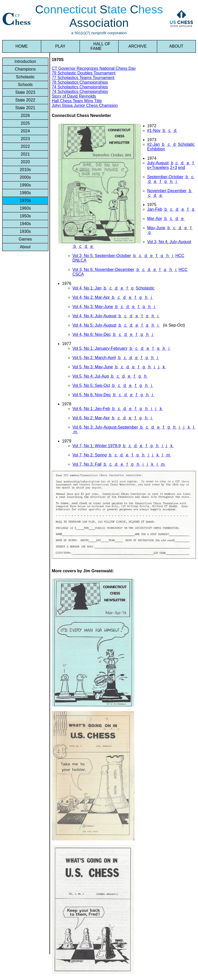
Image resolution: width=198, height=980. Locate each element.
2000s (25, 177)
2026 (25, 116)
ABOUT (176, 46)
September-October (165, 177)
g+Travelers (158, 168)
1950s (25, 216)
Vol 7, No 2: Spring (90, 455)
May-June (156, 228)
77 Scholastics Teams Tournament (83, 78)
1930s (25, 231)
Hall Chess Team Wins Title (77, 101)
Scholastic (25, 77)
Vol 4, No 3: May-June (93, 307)
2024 (25, 131)
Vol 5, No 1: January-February (100, 348)
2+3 (173, 168)
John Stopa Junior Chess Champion (85, 105)
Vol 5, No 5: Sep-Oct (91, 385)
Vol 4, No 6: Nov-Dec (92, 334)
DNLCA (79, 260)
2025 (25, 123)
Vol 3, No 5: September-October (102, 256)
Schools (25, 85)
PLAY (60, 46)
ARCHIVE (138, 46)
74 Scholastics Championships (80, 87)
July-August (158, 163)
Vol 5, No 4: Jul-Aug (91, 376)
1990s (25, 185)
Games (25, 239)
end (182, 168)
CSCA (78, 274)
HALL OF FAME (99, 46)
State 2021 (25, 108)
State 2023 (25, 92)
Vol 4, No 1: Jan (87, 288)
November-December (167, 191)
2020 (25, 162)
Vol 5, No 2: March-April (94, 358)
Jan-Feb (155, 209)
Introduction (25, 61)
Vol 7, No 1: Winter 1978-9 (97, 446)
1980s (25, 193)
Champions (25, 69)
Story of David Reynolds (74, 96)
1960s (25, 208)
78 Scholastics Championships (80, 82)
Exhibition (156, 149)
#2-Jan (154, 144)
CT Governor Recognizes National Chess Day (94, 68)
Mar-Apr (155, 219)
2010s (25, 170)
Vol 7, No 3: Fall (87, 464)
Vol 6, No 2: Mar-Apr (91, 418)
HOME (22, 46)
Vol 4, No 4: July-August (94, 316)
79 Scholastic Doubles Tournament (84, 73)
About (25, 247)
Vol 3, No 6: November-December (103, 270)
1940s (25, 224)
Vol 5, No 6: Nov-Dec (92, 395)
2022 (25, 146)
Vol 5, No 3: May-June (93, 367)
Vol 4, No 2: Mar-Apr (91, 297)
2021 (25, 154)
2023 (25, 139)
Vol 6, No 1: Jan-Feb (91, 409)
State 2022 (25, 100)
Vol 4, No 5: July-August (94, 325)
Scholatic (186, 144)
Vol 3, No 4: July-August (169, 242)
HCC (180, 256)
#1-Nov (154, 130)
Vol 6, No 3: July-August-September (105, 427)
